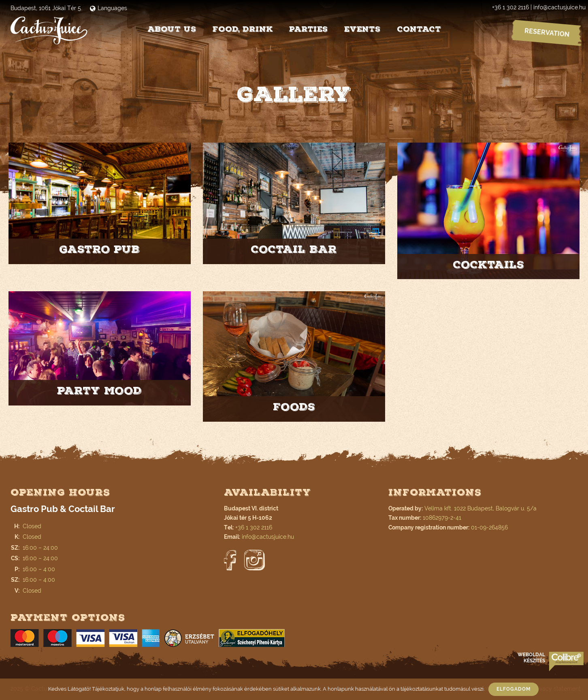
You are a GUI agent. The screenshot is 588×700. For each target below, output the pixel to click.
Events (362, 29)
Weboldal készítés (531, 658)
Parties (309, 29)
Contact (419, 29)
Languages (109, 8)
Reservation (547, 33)
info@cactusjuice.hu (559, 7)
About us (172, 29)
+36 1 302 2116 (510, 7)
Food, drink (243, 29)
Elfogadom (513, 689)
